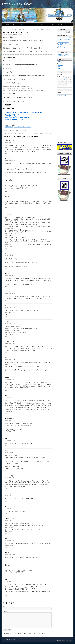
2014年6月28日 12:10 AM (10, 397)
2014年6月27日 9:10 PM (10, 198)
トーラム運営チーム (20, 34)
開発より (18, 130)
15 (64, 81)
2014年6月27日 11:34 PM (10, 343)
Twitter (20, 24)
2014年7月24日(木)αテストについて (15, 120)
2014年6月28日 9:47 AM (10, 440)
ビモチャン (61, 65)
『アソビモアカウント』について (39, 24)
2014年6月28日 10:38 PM (10, 555)
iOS (59, 63)
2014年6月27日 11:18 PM (10, 324)
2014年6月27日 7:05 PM (10, 142)
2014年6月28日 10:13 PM (10, 540)
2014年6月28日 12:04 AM (10, 359)
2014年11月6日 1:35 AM (10, 581)
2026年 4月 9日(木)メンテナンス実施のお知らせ (18, 127)
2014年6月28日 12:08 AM (10, 379)
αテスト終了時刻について (12, 114)
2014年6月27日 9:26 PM (10, 275)
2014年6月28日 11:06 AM (10, 478)
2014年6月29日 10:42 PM (10, 567)
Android (10, 130)
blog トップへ (7, 24)
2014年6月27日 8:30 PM (10, 182)
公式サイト (14, 24)
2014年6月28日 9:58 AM (10, 453)
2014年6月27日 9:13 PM (10, 214)
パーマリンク (23, 130)
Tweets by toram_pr (61, 95)
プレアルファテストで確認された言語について (42, 29)
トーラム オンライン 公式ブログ (19, 4)
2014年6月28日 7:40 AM (10, 420)
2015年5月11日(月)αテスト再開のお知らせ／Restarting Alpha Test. (24, 112)
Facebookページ (26, 24)
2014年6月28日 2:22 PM (10, 508)
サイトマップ (66, 24)
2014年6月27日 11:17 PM (10, 308)
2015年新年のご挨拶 (11, 116)
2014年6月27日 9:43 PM (10, 293)
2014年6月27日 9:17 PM (10, 256)
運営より (14, 130)
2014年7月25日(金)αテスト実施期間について (17, 118)
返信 (6, 153)
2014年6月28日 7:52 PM (10, 521)
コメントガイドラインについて (55, 24)
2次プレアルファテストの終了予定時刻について (14, 29)
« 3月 (58, 87)
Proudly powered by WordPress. (65, 640)
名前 (4, 607)
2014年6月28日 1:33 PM (10, 496)
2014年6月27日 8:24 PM (10, 160)
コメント (5, 611)
